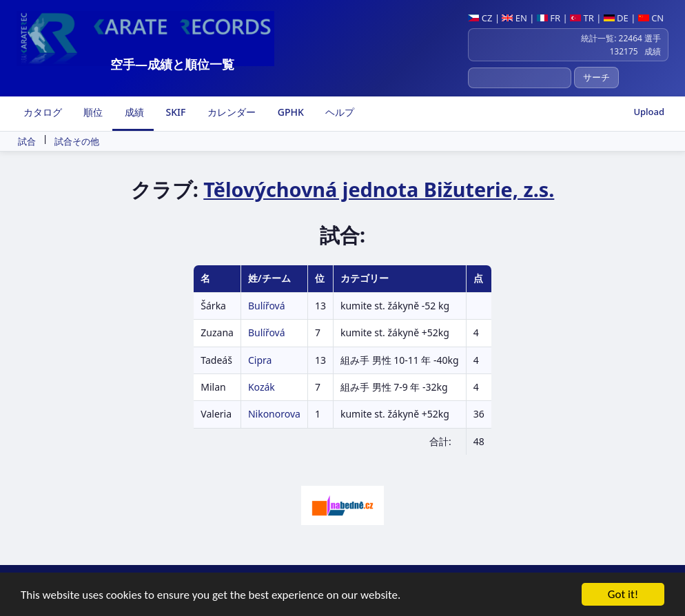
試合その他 (77, 141)
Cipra (260, 360)
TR (582, 18)
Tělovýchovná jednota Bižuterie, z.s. (379, 189)
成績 (133, 112)
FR (549, 18)
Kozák (262, 387)
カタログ (41, 112)
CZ (480, 18)
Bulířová (267, 306)
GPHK (289, 112)
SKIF (175, 112)
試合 (27, 141)
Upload (649, 112)
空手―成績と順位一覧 (172, 64)
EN (514, 18)
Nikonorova (274, 414)
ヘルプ (339, 112)
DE (616, 18)
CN (651, 18)
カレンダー (230, 112)
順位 (92, 112)
